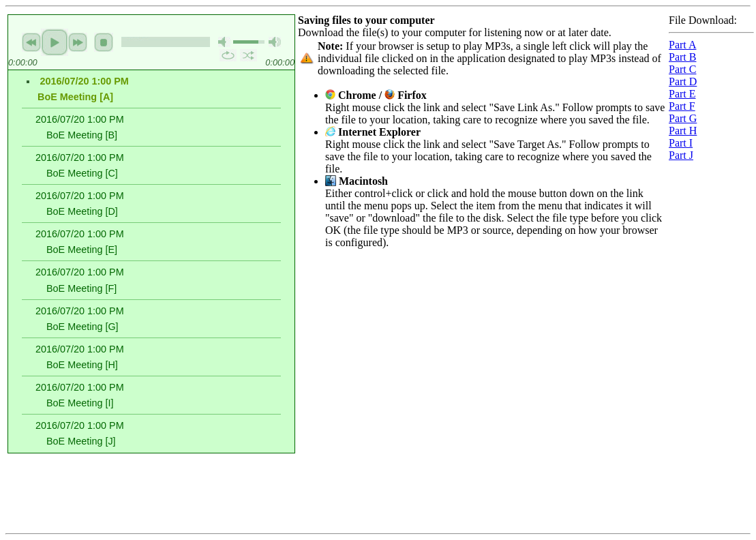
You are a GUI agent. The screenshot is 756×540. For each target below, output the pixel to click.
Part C (682, 69)
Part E (682, 94)
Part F (682, 106)
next (78, 42)
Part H (683, 131)
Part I (681, 143)
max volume (275, 42)
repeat (228, 55)
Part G (683, 118)
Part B (682, 57)
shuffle (248, 55)
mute (224, 42)
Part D (683, 81)
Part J (681, 155)
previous (31, 42)
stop (104, 42)
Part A (682, 45)
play (55, 42)
